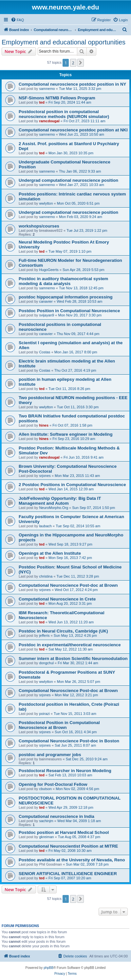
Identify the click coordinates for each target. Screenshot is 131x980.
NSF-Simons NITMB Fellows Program (57, 98)
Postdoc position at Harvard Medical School (64, 832)
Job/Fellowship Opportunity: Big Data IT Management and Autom (60, 501)
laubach (45, 526)
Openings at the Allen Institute (50, 553)
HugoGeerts (49, 270)
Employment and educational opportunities (64, 42)
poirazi (44, 714)
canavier (46, 301)
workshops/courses (39, 226)
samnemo (47, 89)
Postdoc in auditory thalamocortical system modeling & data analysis (63, 281)
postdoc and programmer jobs (50, 755)
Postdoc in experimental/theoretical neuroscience (70, 645)
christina (46, 576)
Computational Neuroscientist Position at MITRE (68, 846)
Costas (45, 352)
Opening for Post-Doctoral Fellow (53, 784)
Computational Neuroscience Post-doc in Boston (69, 741)
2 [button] (73, 63)
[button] (81, 63)
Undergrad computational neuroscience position (68, 180)
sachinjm (46, 821)
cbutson (45, 789)
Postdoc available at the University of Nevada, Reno (72, 860)
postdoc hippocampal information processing (66, 297)
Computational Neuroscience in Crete (57, 599)
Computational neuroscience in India (56, 816)
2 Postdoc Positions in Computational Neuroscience (72, 485)
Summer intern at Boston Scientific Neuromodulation (73, 659)
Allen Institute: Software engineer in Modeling (65, 434)
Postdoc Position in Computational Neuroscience (69, 311)
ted (42, 102)
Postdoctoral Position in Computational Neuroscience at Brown (59, 725)
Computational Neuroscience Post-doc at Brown (68, 585)
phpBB (48, 968)
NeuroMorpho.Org (54, 508)
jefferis (44, 635)
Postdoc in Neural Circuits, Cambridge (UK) (63, 631)
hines (44, 425)
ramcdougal (49, 121)
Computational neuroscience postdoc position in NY (72, 84)
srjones (45, 476)
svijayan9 (47, 315)
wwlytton (46, 203)
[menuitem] (17, 20)
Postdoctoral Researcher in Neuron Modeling (65, 771)
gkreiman (46, 837)
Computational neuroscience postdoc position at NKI (73, 130)
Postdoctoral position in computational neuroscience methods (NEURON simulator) (64, 114)
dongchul (46, 663)
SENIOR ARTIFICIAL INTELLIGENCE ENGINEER (68, 874)
